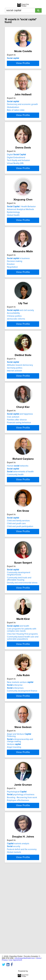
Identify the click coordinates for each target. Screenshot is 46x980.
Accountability (13, 349)
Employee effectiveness (18, 875)
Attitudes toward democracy (20, 407)
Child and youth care (16, 583)
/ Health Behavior (21, 231)
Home (39, 958)
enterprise (15, 753)
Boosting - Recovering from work (22, 872)
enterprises (15, 756)
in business (18, 289)
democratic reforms (16, 355)
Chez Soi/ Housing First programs (22, 700)
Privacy (5, 960)
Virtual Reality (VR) (15, 183)
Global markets (14, 931)
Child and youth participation (20, 586)
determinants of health (20, 525)
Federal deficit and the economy (22, 929)
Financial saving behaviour (19, 470)
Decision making (15, 292)
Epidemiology (13, 237)
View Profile (23, 76)
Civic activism (13, 465)
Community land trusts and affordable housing (19, 644)
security (14, 926)
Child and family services (18, 580)
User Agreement (15, 960)
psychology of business (21, 869)
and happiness (20, 462)
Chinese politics (14, 352)
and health (18, 692)
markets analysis (18, 923)
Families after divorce (17, 467)
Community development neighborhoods (19, 639)
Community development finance (22, 758)
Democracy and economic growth (22, 119)
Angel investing (14, 820)
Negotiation (12, 297)
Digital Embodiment (16, 178)
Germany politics (15, 410)
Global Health (13, 240)
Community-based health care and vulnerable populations (23, 704)
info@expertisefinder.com (25, 958)
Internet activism (14, 413)
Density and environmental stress (22, 648)
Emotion (11, 295)
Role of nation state (16, 124)
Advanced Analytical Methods (20, 234)
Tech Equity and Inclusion (18, 181)
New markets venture (20, 750)
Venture (14, 818)
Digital (16, 175)
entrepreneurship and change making (20, 814)
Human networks (18, 519)
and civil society (20, 346)
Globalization (13, 122)
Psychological (17, 866)
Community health (15, 528)
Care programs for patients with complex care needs (22, 696)
